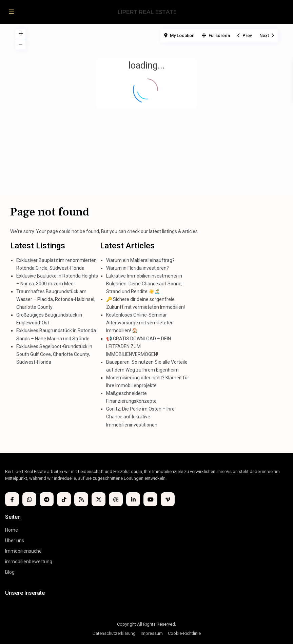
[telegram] (47, 499)
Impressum (152, 633)
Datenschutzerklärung (114, 633)
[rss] (81, 499)
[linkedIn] (133, 499)
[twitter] (99, 499)
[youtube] (150, 499)
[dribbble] (116, 499)
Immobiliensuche (23, 551)
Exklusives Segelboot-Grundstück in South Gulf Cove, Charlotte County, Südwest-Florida (54, 354)
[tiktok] (64, 499)
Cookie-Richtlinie (184, 633)
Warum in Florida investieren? (138, 268)
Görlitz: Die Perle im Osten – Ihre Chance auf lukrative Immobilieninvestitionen (140, 417)
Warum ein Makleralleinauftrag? (140, 260)
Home (12, 530)
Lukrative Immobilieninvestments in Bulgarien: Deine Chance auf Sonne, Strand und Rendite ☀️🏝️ (144, 284)
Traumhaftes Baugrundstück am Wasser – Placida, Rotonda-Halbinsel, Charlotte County (56, 299)
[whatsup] (29, 499)
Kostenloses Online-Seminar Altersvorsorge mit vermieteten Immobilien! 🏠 (140, 323)
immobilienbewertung (29, 562)
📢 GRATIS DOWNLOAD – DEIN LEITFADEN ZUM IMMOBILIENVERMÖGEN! (139, 346)
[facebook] (12, 499)
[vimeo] (168, 499)
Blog (10, 572)
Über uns (15, 541)
